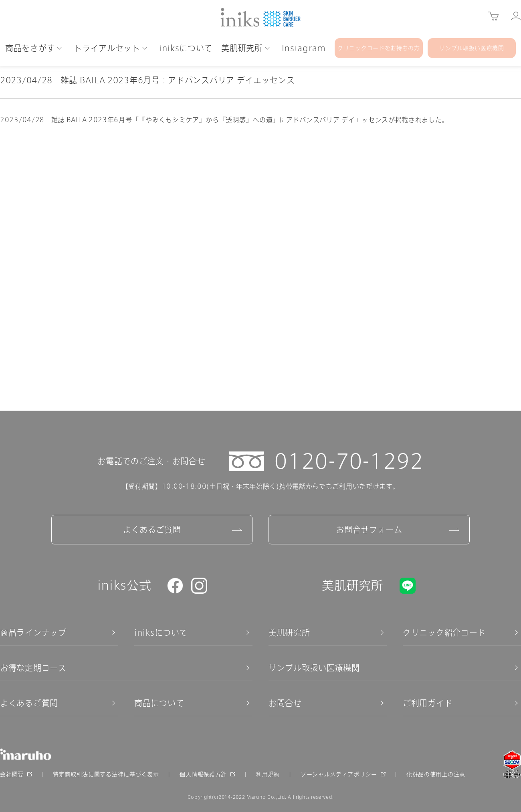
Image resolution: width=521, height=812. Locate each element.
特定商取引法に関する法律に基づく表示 (106, 774)
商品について (159, 703)
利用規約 (268, 774)
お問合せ (285, 703)
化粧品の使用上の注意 (436, 774)
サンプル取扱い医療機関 (314, 668)
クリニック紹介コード (444, 633)
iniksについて (161, 633)
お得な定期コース (33, 668)
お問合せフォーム (369, 530)
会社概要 (12, 774)
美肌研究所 (289, 633)
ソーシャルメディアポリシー (339, 774)
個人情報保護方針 (203, 774)
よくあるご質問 (152, 530)
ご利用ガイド (428, 703)
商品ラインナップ (33, 633)
